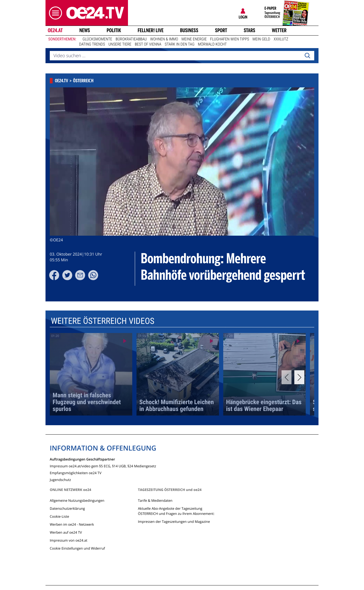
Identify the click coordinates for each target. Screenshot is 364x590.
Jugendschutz (60, 479)
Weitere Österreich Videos (103, 321)
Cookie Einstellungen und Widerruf (77, 548)
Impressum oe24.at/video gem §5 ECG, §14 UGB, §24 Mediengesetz (103, 466)
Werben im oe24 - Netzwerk (72, 524)
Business (189, 30)
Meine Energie (194, 39)
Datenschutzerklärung (67, 508)
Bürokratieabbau (131, 39)
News (85, 30)
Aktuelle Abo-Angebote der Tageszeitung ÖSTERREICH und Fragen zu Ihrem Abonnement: (176, 511)
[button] (54, 13)
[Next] (299, 377)
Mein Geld (261, 39)
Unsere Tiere (120, 44)
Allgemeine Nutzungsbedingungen (77, 500)
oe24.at (55, 30)
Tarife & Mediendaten (155, 500)
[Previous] (287, 377)
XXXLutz (281, 39)
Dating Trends (92, 44)
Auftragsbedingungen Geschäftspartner (82, 459)
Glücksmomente (97, 39)
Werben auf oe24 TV (66, 532)
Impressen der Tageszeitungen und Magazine (174, 522)
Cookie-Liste (59, 516)
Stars (250, 30)
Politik (114, 30)
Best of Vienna (148, 44)
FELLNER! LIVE (151, 30)
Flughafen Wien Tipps (230, 39)
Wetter (279, 30)
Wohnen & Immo (164, 39)
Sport (221, 30)
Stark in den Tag (180, 44)
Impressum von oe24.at (69, 540)
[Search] (307, 56)
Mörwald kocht (212, 44)
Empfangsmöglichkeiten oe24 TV (76, 473)
